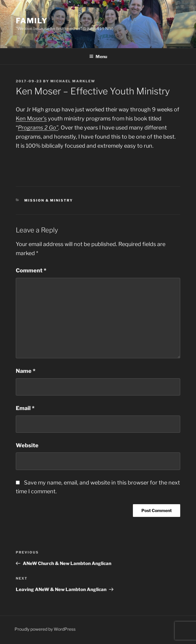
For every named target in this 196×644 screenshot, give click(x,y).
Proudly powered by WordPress (45, 629)
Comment (31, 270)
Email (25, 408)
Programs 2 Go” (38, 128)
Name (26, 371)
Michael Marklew (73, 81)
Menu (98, 56)
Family (32, 21)
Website (27, 445)
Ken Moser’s (31, 118)
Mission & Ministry (49, 200)
